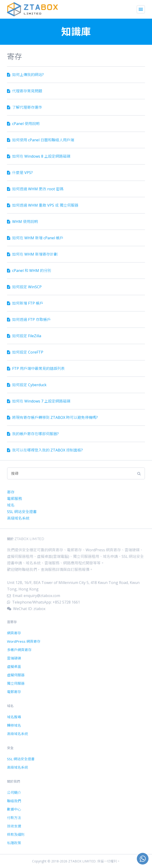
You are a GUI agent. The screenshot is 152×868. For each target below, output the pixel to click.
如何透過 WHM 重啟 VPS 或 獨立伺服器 (43, 205)
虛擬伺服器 (16, 675)
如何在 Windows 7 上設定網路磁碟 (39, 401)
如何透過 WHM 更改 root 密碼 (35, 189)
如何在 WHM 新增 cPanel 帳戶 (35, 238)
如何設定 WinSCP (24, 287)
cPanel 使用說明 (23, 124)
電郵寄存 (14, 692)
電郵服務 (14, 499)
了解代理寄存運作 (25, 107)
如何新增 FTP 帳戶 (25, 303)
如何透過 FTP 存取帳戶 (29, 319)
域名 (11, 505)
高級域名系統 (18, 518)
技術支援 (14, 826)
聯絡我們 (14, 801)
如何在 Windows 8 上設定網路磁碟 (39, 156)
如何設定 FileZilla (24, 336)
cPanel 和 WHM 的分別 (29, 271)
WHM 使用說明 (22, 222)
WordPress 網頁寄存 (24, 641)
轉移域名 (14, 725)
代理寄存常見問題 (25, 91)
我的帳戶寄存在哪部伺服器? (33, 434)
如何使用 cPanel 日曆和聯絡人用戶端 (41, 140)
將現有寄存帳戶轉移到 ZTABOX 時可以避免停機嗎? (52, 417)
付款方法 (14, 818)
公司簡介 (14, 792)
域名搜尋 (14, 717)
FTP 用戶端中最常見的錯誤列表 (36, 368)
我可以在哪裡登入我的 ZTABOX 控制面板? (45, 450)
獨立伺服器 (16, 683)
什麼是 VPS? (20, 173)
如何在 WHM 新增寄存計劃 (32, 254)
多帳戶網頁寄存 (19, 650)
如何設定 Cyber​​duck (27, 385)
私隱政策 (14, 843)
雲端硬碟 (14, 658)
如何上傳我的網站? (25, 75)
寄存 (11, 492)
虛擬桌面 (14, 667)
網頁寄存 (14, 633)
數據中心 (14, 809)
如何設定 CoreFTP (25, 352)
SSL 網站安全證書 (22, 512)
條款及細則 (16, 834)
